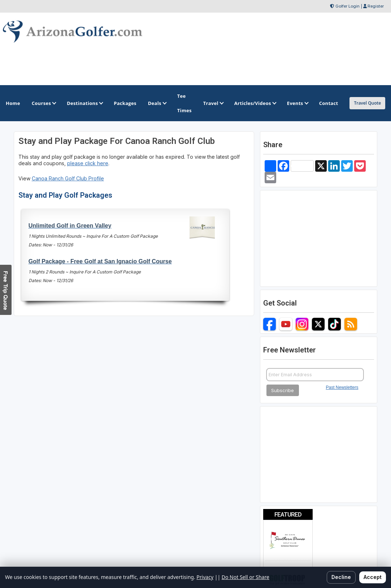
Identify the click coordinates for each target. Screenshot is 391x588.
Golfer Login (347, 6)
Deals (157, 103)
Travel (213, 103)
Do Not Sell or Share (246, 577)
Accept (373, 577)
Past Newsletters (342, 387)
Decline (341, 577)
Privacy (205, 577)
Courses (44, 103)
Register (376, 6)
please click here (88, 163)
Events (297, 103)
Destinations (84, 103)
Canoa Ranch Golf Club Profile (68, 178)
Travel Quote (367, 103)
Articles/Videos (255, 103)
